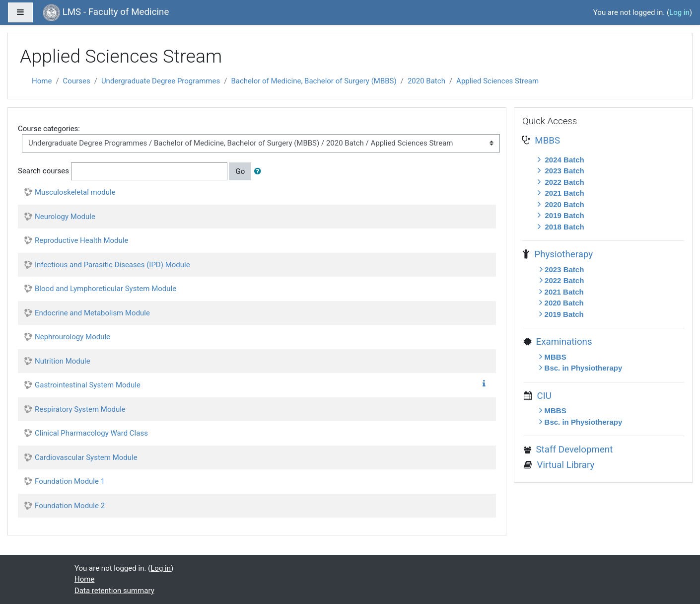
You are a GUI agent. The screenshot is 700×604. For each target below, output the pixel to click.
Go (240, 171)
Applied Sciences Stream (497, 81)
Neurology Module (65, 217)
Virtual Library (563, 465)
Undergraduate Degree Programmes (161, 81)
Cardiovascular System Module (86, 457)
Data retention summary (114, 591)
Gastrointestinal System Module (88, 385)
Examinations (561, 342)
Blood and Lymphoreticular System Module (105, 289)
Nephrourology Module (72, 337)
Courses (77, 81)
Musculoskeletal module (75, 192)
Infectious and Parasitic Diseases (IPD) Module (112, 265)
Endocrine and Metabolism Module (92, 313)
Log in (679, 12)
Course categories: (49, 129)
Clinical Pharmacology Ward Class (91, 433)
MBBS (545, 141)
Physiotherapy (561, 254)
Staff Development (572, 450)
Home (42, 81)
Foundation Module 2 (70, 506)
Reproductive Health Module (81, 240)
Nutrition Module (63, 361)
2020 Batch (426, 81)
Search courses (43, 171)
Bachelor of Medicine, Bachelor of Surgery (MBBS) (314, 81)
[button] (260, 172)
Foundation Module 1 (70, 481)
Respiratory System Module (80, 409)
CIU (542, 396)
